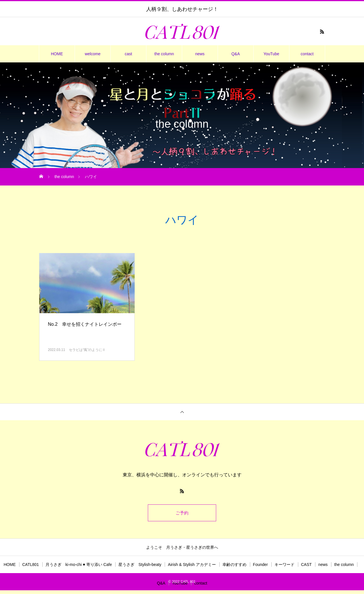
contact (307, 54)
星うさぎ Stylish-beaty (140, 565)
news (200, 54)
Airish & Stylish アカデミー (192, 565)
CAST (306, 565)
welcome (93, 54)
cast (128, 54)
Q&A (236, 54)
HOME (57, 54)
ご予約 (182, 513)
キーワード (285, 565)
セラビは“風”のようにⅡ (87, 350)
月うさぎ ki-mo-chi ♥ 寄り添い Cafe (79, 565)
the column (164, 54)
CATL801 (31, 565)
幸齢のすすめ (234, 565)
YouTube (271, 54)
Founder (260, 565)
